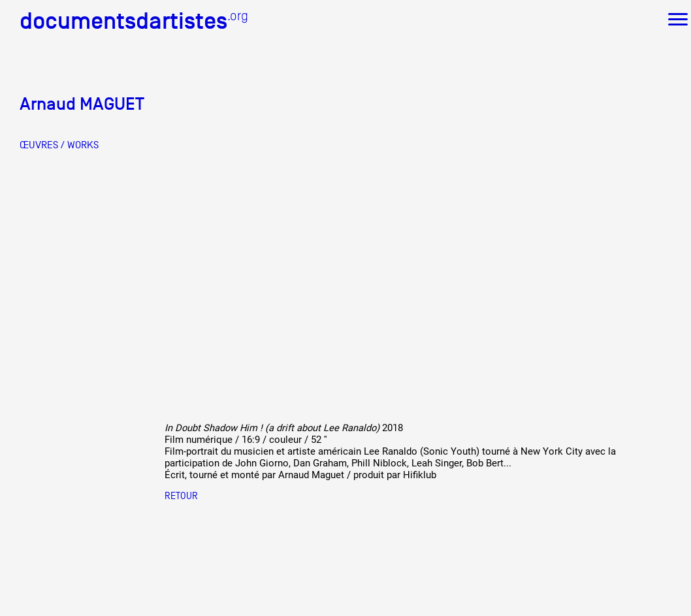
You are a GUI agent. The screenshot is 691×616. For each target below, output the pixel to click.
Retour (181, 495)
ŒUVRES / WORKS (59, 145)
